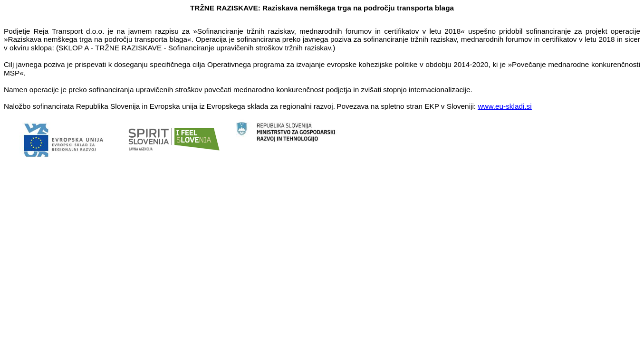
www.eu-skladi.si (505, 106)
